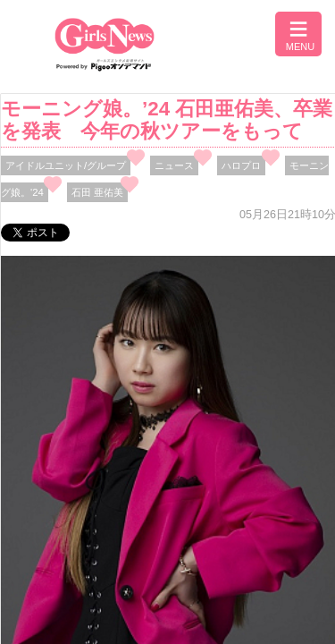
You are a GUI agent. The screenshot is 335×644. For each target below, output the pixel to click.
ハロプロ (241, 165)
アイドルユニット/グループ (66, 165)
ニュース (174, 165)
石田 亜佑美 (97, 192)
